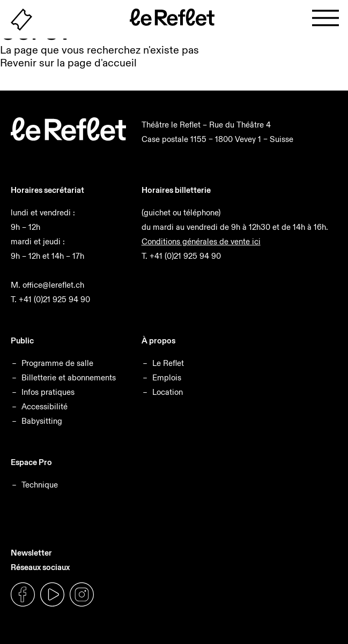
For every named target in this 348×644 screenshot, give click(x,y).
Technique (40, 485)
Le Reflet (168, 363)
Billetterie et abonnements (69, 377)
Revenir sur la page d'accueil (68, 63)
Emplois (167, 377)
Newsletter (31, 553)
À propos (158, 340)
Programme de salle (57, 363)
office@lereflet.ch (53, 285)
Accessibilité (45, 406)
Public (22, 340)
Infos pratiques (48, 392)
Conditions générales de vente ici (201, 241)
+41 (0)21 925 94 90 (54, 299)
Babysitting (42, 421)
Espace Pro (31, 462)
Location (168, 392)
